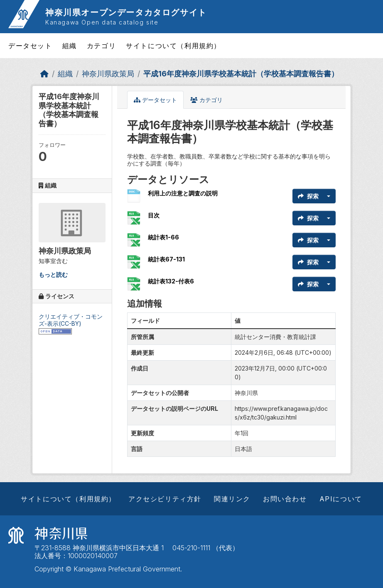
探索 (308, 196)
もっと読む (53, 274)
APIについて (341, 499)
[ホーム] (44, 74)
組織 (70, 46)
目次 (154, 215)
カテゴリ (101, 46)
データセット (30, 46)
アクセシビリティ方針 (165, 499)
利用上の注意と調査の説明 (183, 193)
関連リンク (232, 499)
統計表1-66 (163, 237)
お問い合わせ (285, 499)
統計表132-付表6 (171, 281)
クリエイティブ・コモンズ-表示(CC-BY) (71, 320)
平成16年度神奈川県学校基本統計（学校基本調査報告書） (241, 74)
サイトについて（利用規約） (173, 46)
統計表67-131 (166, 259)
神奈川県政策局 (108, 74)
